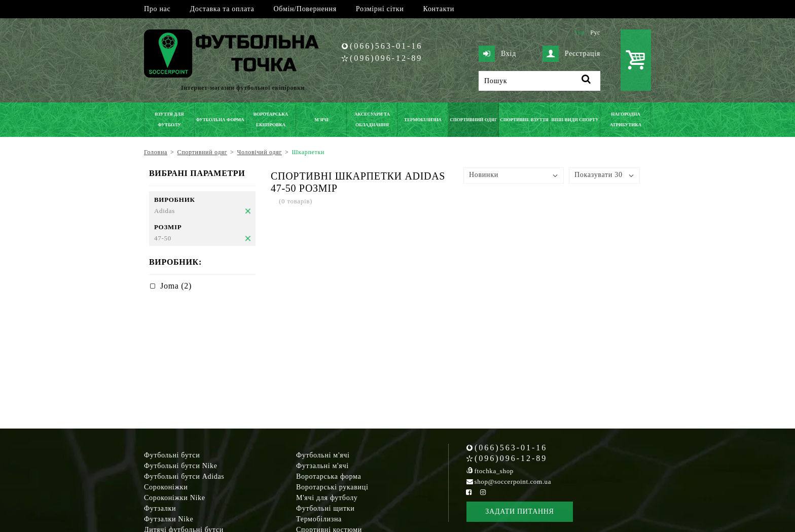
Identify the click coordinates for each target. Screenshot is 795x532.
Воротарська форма (329, 476)
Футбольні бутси (172, 455)
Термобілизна (319, 519)
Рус (595, 32)
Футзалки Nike (169, 519)
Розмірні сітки (380, 9)
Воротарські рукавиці (332, 487)
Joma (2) (176, 286)
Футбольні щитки (326, 508)
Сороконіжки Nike (175, 498)
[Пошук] (539, 81)
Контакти (439, 9)
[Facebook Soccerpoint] (469, 492)
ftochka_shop (494, 471)
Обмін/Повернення (305, 9)
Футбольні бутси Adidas (184, 476)
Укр (579, 32)
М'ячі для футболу (327, 498)
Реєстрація (571, 54)
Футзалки (160, 508)
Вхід (497, 54)
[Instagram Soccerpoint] (483, 492)
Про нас (157, 9)
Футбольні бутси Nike (181, 466)
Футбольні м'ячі (323, 455)
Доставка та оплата (222, 9)
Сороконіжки (166, 487)
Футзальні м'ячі (322, 466)
